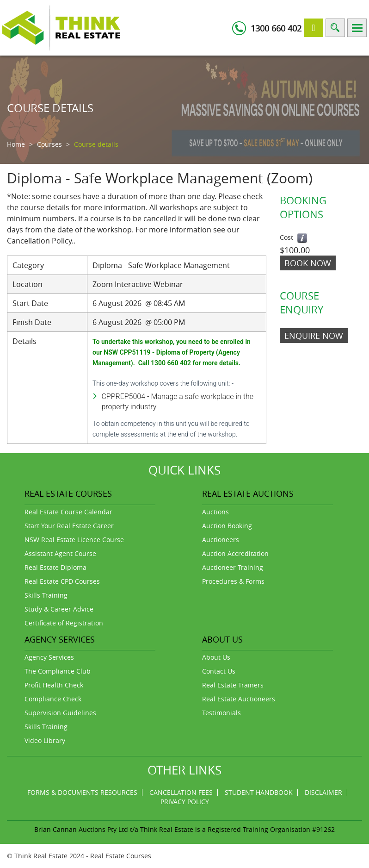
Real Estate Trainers (233, 685)
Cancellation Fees (181, 792)
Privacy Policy (185, 802)
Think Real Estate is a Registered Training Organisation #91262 (237, 829)
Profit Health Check (54, 685)
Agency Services (49, 657)
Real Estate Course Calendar (68, 512)
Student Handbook (259, 792)
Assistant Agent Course (60, 553)
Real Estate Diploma (55, 567)
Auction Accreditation (235, 553)
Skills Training (46, 595)
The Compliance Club (58, 671)
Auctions (215, 512)
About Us (216, 657)
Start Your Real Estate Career (69, 526)
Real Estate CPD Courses (62, 581)
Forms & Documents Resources (82, 792)
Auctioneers (221, 540)
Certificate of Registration (64, 623)
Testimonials (221, 713)
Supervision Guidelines (60, 713)
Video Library (45, 740)
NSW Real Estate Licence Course (74, 540)
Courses (49, 144)
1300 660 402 (276, 28)
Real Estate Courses (121, 856)
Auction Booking (227, 526)
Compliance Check (53, 699)
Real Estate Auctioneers (239, 699)
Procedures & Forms (233, 581)
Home (16, 144)
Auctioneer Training (233, 567)
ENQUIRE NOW (314, 336)
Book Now (308, 263)
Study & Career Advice (59, 609)
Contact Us (219, 671)
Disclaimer (323, 792)
